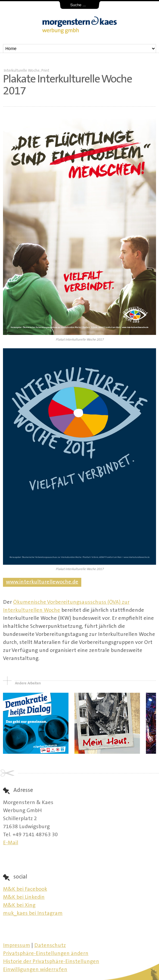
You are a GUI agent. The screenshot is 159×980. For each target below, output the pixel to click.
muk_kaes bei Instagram (33, 914)
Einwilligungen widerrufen (35, 970)
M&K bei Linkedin (24, 898)
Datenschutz (50, 946)
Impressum (17, 946)
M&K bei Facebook (25, 890)
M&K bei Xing (19, 906)
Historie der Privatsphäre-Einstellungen (51, 962)
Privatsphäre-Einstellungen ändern (46, 954)
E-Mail (11, 843)
